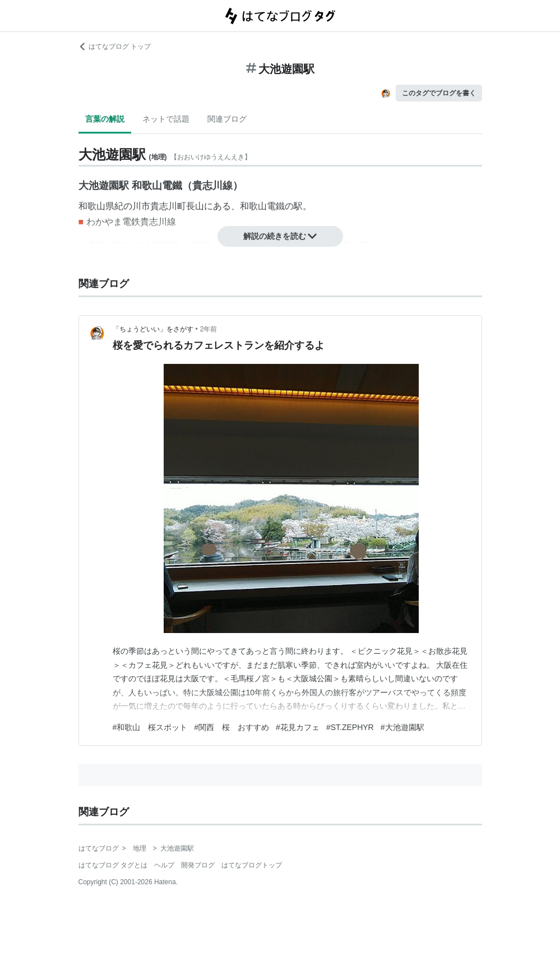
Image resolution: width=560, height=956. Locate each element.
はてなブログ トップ (115, 47)
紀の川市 (132, 206)
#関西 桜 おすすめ (232, 727)
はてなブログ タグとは (113, 865)
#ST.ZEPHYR (350, 727)
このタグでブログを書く (439, 93)
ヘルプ (164, 865)
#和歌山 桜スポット (150, 727)
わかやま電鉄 (113, 222)
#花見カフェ (298, 727)
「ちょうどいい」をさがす (153, 329)
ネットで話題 (166, 119)
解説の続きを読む (280, 236)
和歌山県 (96, 206)
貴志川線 (158, 222)
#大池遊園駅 (402, 727)
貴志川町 (168, 206)
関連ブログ (227, 119)
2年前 (209, 329)
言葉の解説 (105, 119)
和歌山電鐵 (262, 206)
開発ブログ (198, 865)
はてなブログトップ (252, 865)
